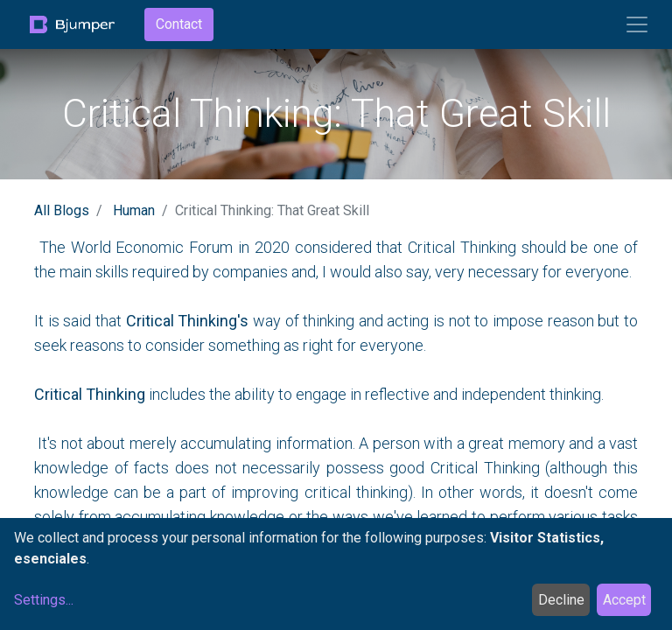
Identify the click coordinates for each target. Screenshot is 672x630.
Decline (561, 600)
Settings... (44, 600)
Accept (624, 600)
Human (134, 210)
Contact (179, 24)
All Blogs (62, 210)
